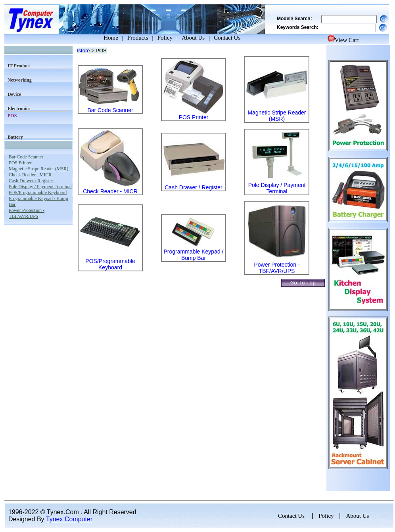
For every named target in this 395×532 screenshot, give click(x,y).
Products (138, 38)
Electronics (19, 109)
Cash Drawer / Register (194, 187)
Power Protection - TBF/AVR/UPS (277, 268)
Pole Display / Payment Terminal (277, 188)
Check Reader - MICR (110, 191)
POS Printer (194, 117)
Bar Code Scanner (110, 110)
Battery (15, 137)
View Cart (343, 40)
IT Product (19, 66)
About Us (193, 38)
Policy (165, 38)
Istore (83, 51)
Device (14, 94)
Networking (20, 80)
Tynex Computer (69, 519)
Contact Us (227, 38)
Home (104, 38)
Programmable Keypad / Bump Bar (194, 255)
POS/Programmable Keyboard (110, 264)
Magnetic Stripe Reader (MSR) (277, 116)
